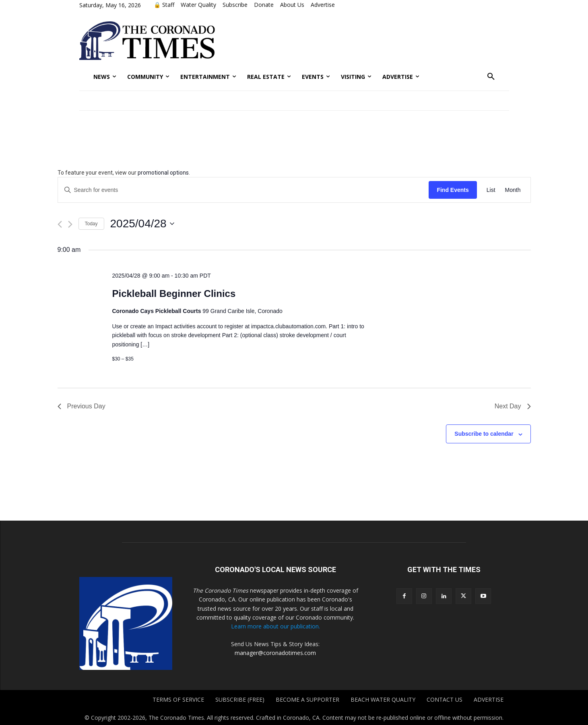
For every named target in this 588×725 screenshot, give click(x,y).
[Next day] (70, 224)
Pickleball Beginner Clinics (174, 294)
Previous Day (81, 406)
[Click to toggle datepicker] (142, 224)
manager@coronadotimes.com (275, 653)
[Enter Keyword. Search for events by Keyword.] (243, 190)
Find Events (453, 190)
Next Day (513, 406)
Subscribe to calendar (484, 434)
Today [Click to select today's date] (91, 224)
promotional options (163, 173)
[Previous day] (60, 224)
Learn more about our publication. (275, 626)
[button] (491, 77)
